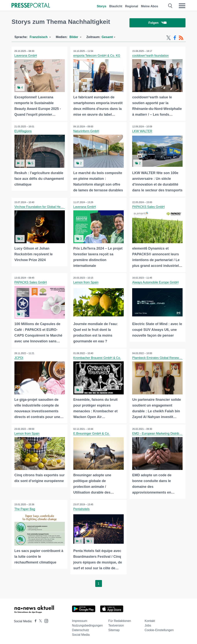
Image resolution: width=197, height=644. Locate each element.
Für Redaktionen (120, 621)
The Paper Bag (25, 509)
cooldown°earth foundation (151, 56)
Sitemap (114, 630)
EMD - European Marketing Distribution (159, 434)
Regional (132, 6)
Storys (102, 6)
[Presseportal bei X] (39, 621)
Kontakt (150, 621)
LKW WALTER (142, 131)
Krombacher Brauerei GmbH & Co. (97, 358)
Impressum (80, 621)
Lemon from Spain (86, 282)
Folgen (157, 23)
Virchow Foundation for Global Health (40, 207)
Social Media (81, 635)
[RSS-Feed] (181, 38)
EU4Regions (23, 131)
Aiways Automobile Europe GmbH (156, 282)
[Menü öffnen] (182, 6)
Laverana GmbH (26, 56)
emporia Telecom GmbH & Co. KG (97, 56)
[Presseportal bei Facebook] (34, 621)
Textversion (116, 625)
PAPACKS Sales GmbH (149, 207)
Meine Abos (150, 6)
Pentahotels (81, 509)
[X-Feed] (169, 38)
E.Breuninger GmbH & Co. (91, 434)
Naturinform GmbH (86, 131)
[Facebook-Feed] (175, 38)
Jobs (148, 625)
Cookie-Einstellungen (159, 630)
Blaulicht (116, 6)
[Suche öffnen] (170, 6)
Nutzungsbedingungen (87, 625)
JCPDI (19, 358)
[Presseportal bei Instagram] (45, 621)
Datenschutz (81, 630)
